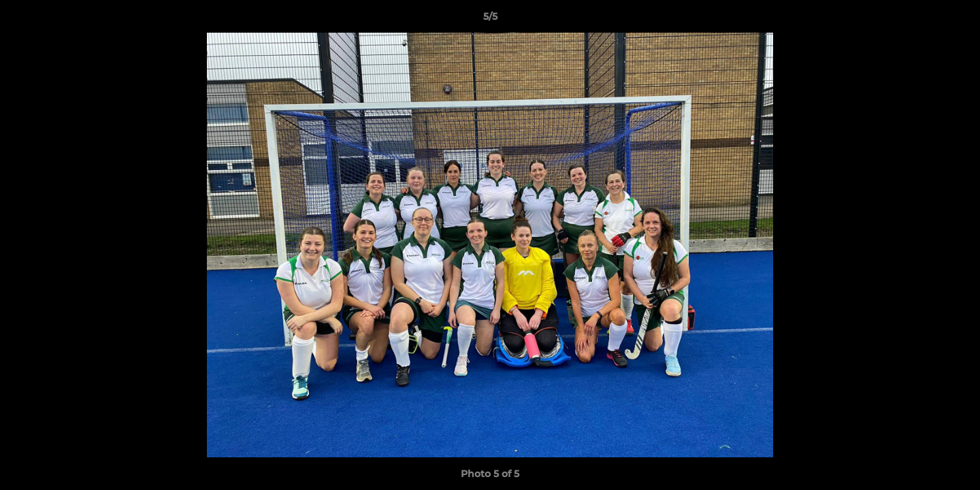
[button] (955, 20)
